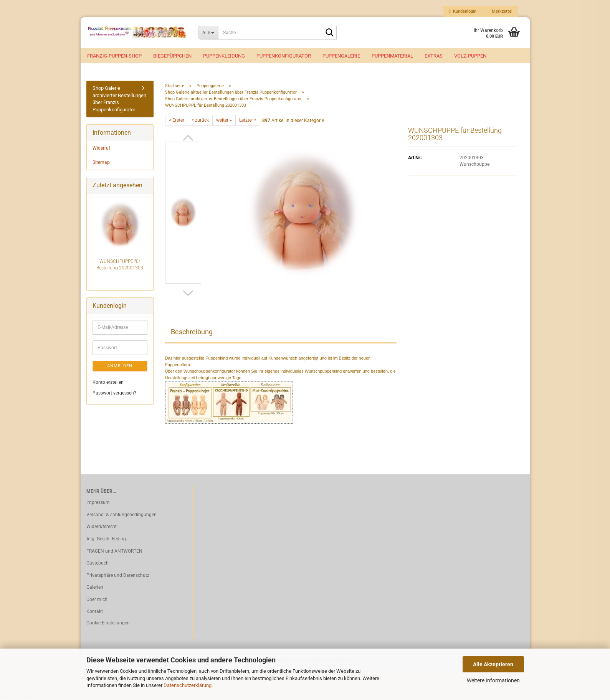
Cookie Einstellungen (108, 623)
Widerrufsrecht (102, 527)
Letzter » (248, 120)
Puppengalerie (341, 56)
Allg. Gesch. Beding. (107, 539)
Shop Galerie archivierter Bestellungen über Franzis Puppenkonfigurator (119, 99)
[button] (188, 138)
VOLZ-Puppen (470, 56)
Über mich (97, 599)
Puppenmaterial (392, 56)
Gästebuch (98, 563)
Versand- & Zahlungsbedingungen (122, 515)
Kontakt (95, 611)
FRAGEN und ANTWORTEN (114, 551)
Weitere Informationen (493, 680)
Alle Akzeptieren (493, 664)
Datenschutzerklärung (188, 685)
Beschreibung (192, 332)
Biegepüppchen (172, 56)
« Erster (177, 120)
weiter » (224, 120)
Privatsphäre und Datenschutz (118, 575)
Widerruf (101, 148)
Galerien (95, 587)
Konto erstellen (108, 382)
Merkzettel (500, 11)
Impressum (98, 502)
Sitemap (101, 162)
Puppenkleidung (224, 56)
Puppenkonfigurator (284, 56)
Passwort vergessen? (114, 393)
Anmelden (120, 366)
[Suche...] (208, 33)
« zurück (200, 120)
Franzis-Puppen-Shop (114, 56)
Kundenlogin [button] (463, 11)
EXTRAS (434, 56)
